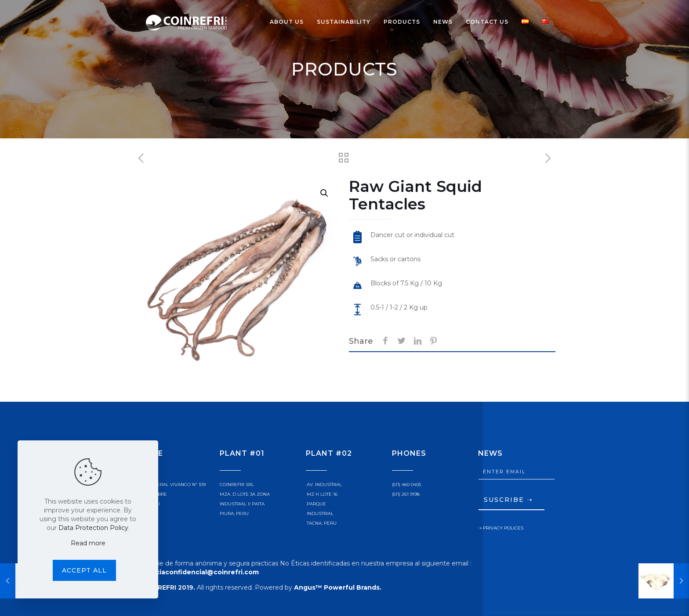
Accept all (84, 570)
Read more (88, 543)
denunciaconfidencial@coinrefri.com (196, 572)
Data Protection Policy (93, 528)
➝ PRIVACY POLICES (501, 528)
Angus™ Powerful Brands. (338, 587)
